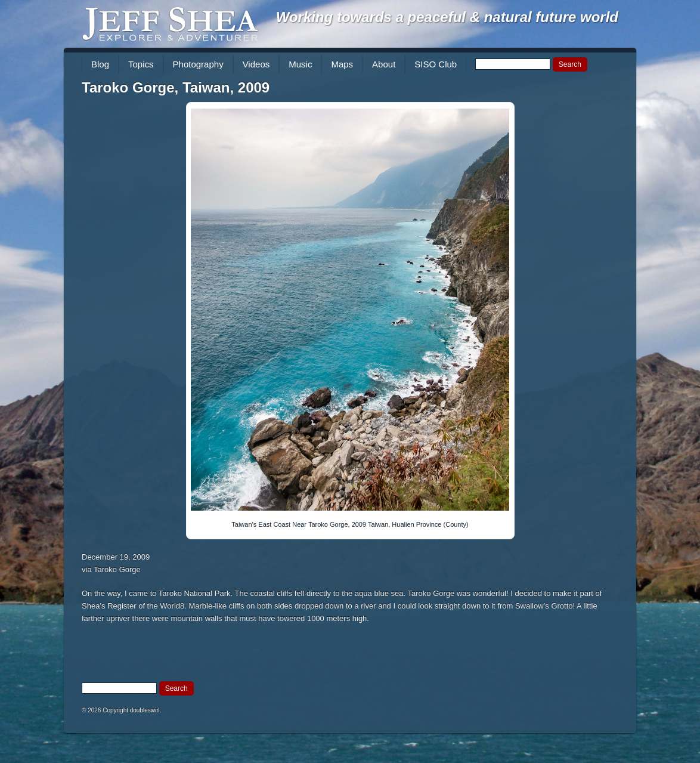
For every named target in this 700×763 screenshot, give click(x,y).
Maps (342, 64)
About (384, 64)
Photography (198, 64)
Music (300, 64)
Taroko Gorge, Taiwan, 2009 (176, 87)
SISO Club (436, 64)
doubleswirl (145, 710)
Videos (256, 64)
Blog (100, 64)
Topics (141, 64)
